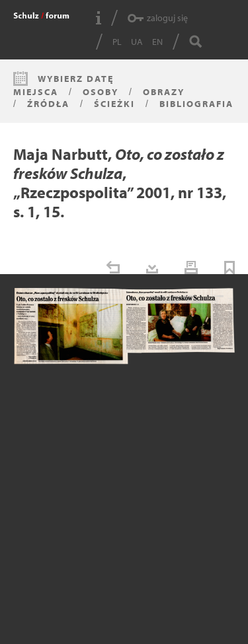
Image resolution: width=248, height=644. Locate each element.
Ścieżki (114, 104)
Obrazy (164, 92)
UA (137, 42)
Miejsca (36, 92)
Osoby (101, 92)
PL (117, 42)
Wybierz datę (76, 79)
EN (157, 42)
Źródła (48, 104)
